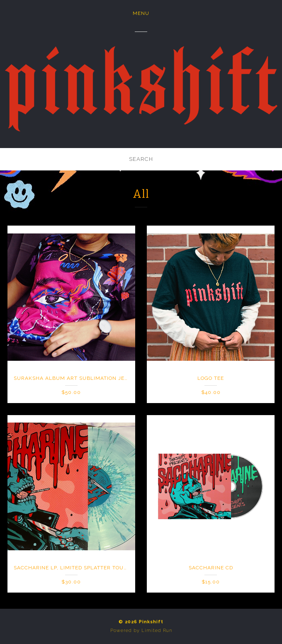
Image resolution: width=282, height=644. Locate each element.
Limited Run (157, 631)
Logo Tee (211, 378)
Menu (141, 13)
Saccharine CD (211, 568)
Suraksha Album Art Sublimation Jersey (76, 378)
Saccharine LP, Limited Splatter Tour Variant (83, 568)
